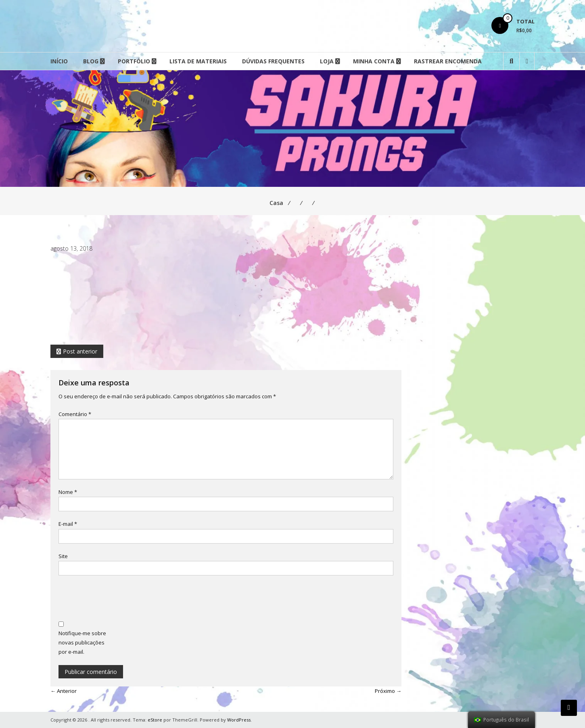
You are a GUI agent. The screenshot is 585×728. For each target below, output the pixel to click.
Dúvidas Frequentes (273, 61)
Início (59, 61)
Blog (91, 61)
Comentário (75, 414)
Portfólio (134, 61)
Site (63, 556)
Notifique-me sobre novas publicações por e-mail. (82, 643)
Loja (327, 61)
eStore (155, 720)
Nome (68, 492)
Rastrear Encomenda (448, 61)
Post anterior (80, 351)
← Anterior (64, 691)
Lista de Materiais (198, 61)
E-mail (68, 524)
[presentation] (120, 599)
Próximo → (388, 691)
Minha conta (374, 61)
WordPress (239, 720)
